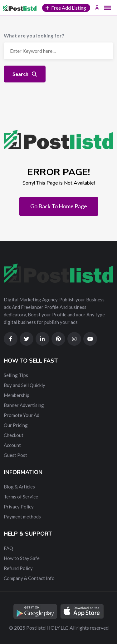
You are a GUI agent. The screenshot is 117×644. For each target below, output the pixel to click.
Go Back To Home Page (59, 206)
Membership (17, 395)
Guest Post (15, 455)
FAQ (8, 548)
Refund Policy (18, 568)
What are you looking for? (34, 35)
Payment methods (22, 517)
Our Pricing (16, 425)
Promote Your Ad (22, 415)
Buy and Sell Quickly (24, 385)
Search (25, 74)
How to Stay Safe (22, 558)
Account (12, 445)
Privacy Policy (19, 507)
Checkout (14, 435)
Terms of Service (21, 497)
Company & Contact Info (29, 578)
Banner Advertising (24, 405)
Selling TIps (16, 375)
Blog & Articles (19, 487)
